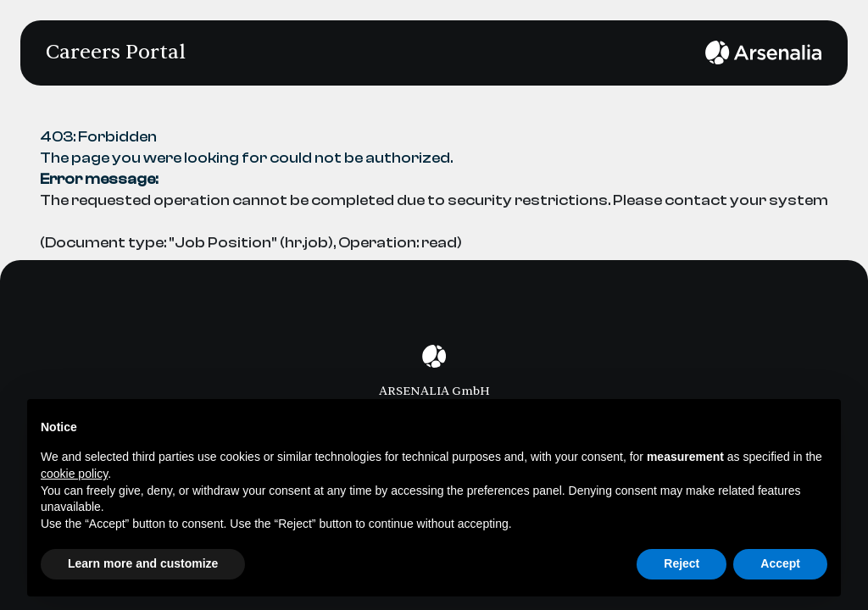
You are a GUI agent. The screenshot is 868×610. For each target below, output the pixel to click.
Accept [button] (780, 563)
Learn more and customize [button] (143, 563)
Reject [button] (682, 563)
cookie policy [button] (74, 474)
